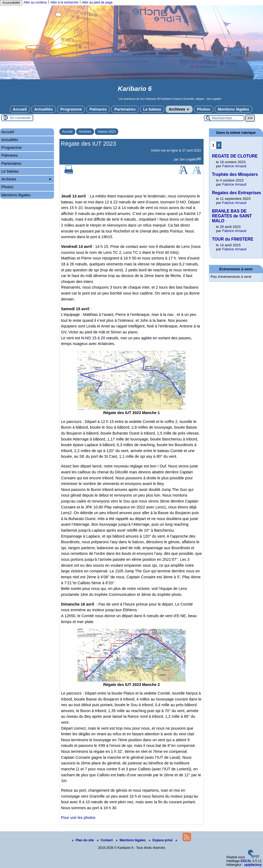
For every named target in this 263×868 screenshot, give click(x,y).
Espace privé (161, 840)
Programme (71, 109)
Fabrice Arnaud (234, 166)
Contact (105, 840)
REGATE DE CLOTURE (235, 156)
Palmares (98, 109)
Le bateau (152, 109)
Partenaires (125, 109)
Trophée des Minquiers (235, 174)
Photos (204, 109)
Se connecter (20, 118)
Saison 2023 (107, 132)
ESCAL (246, 861)
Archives (179, 109)
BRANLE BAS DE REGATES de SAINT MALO (232, 216)
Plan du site (83, 840)
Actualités (44, 109)
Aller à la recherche (64, 2)
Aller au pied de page (97, 2)
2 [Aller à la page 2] (219, 145)
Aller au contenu (35, 2)
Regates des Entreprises (237, 193)
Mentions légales (234, 109)
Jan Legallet (188, 159)
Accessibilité (11, 3)
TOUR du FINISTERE (233, 239)
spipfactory (253, 865)
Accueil (20, 109)
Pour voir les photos (78, 818)
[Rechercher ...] (224, 118)
